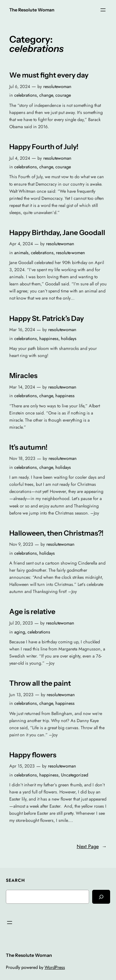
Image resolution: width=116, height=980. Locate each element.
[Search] (101, 897)
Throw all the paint (40, 683)
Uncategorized (75, 775)
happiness (49, 339)
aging (20, 632)
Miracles (23, 376)
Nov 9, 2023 (21, 544)
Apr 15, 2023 (22, 766)
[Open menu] (103, 10)
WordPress (55, 967)
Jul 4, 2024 (20, 158)
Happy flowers (33, 755)
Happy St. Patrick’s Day (47, 319)
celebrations (26, 95)
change (46, 95)
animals (21, 253)
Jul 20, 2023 (21, 623)
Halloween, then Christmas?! (56, 533)
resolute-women (71, 253)
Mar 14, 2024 (22, 387)
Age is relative (32, 612)
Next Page (92, 846)
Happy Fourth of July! (44, 147)
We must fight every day (49, 75)
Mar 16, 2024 (22, 330)
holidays (69, 339)
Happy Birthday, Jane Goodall (57, 233)
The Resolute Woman (32, 10)
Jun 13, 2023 (21, 695)
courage (63, 95)
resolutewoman (57, 86)
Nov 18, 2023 (22, 458)
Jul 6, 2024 (20, 86)
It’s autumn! (28, 447)
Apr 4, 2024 (21, 244)
